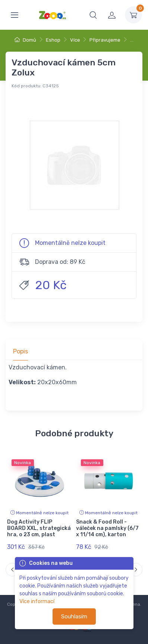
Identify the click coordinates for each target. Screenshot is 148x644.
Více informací (37, 601)
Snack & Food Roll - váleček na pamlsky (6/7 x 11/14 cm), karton (107, 528)
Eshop (53, 40)
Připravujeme (105, 40)
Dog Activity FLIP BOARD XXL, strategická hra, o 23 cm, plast (39, 528)
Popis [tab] (21, 351)
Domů (25, 40)
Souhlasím (74, 617)
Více (75, 40)
